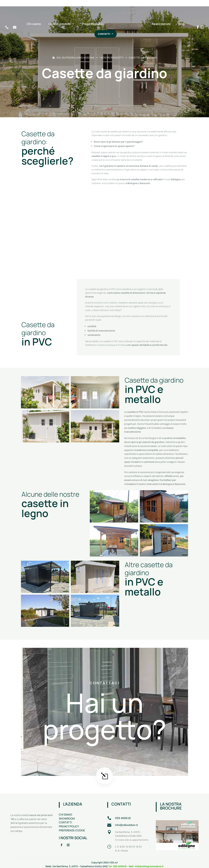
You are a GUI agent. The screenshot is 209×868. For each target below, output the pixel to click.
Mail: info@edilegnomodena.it (146, 859)
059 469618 (123, 811)
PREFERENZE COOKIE (72, 823)
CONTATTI (65, 815)
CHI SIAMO (66, 807)
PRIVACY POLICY (69, 819)
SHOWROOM (67, 811)
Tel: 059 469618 (118, 859)
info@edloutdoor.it (126, 817)
